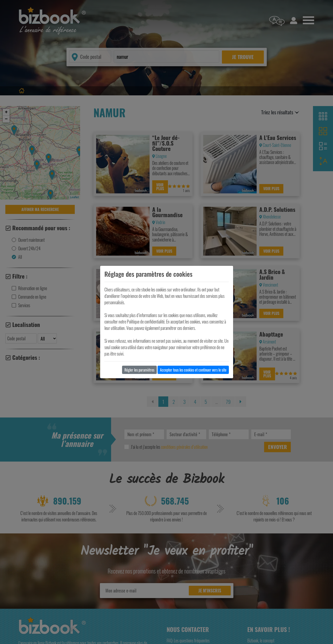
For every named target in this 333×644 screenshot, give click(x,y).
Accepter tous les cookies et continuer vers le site (193, 370)
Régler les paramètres (139, 370)
